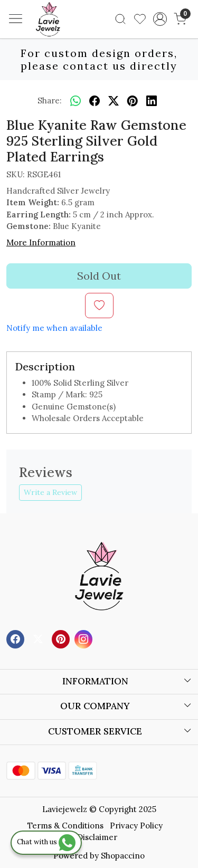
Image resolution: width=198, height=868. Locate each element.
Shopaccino (123, 856)
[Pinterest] (62, 638)
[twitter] (114, 101)
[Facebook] (17, 638)
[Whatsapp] (76, 101)
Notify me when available (54, 328)
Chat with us (46, 842)
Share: (50, 101)
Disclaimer (97, 837)
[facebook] (95, 101)
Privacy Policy (136, 826)
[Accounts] (160, 19)
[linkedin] (152, 101)
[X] (39, 638)
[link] (121, 19)
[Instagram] (85, 638)
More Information (41, 242)
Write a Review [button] (50, 492)
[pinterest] (133, 101)
